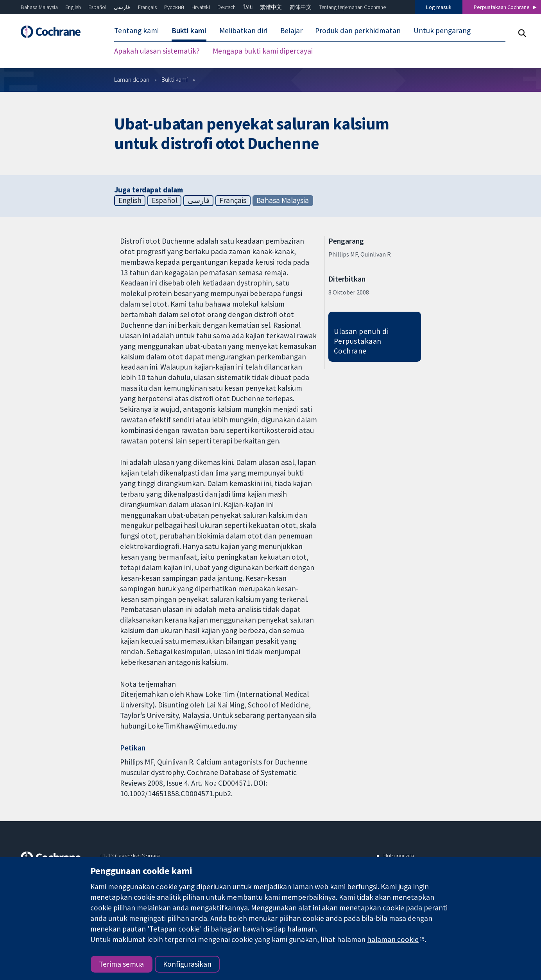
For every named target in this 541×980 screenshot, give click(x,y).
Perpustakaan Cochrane (502, 7)
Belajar (291, 31)
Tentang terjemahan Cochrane (352, 7)
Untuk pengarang (442, 31)
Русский (174, 7)
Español (97, 7)
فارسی (122, 7)
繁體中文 (271, 7)
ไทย (248, 7)
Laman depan (132, 79)
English (73, 7)
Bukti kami (189, 31)
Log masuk (439, 7)
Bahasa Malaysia (39, 7)
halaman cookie (393, 939)
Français (147, 7)
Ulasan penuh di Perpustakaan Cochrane (361, 341)
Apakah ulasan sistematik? (157, 51)
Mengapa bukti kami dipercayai (263, 51)
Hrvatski (201, 7)
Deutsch (227, 7)
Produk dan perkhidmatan (358, 31)
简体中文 (301, 7)
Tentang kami (136, 31)
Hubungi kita (399, 856)
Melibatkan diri (243, 31)
